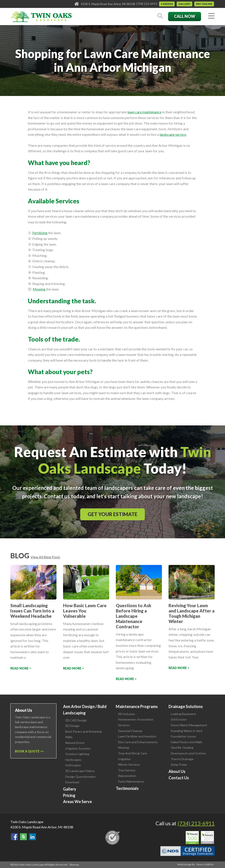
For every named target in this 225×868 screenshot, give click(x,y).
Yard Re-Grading (182, 748)
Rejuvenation (127, 776)
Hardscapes (73, 760)
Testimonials (127, 788)
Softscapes (73, 765)
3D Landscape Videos (80, 771)
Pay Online (204, 4)
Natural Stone (75, 743)
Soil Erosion (179, 719)
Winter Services (129, 764)
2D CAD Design (76, 720)
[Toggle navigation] (211, 16)
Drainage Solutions (186, 706)
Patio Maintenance (131, 781)
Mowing (39, 289)
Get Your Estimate (112, 514)
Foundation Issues (183, 736)
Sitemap (74, 865)
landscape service (173, 134)
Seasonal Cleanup (130, 731)
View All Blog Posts (45, 557)
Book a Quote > (28, 751)
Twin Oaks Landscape (27, 822)
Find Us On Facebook (15, 837)
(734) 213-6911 (147, 4)
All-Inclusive (126, 714)
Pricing (69, 795)
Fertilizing (40, 233)
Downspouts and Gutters (188, 753)
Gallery (184, 4)
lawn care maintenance (144, 112)
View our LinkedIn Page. (33, 837)
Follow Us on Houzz (24, 837)
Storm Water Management (189, 725)
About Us (177, 771)
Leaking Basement (183, 714)
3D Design (72, 726)
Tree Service (127, 770)
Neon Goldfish (205, 864)
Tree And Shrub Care (132, 753)
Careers (167, 4)
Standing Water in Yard (186, 731)
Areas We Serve (77, 802)
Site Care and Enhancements (138, 742)
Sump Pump (179, 764)
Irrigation (124, 759)
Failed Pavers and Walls (187, 742)
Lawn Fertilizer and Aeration (137, 736)
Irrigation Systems (78, 748)
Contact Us (179, 778)
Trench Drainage (182, 759)
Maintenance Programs (137, 706)
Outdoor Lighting (77, 754)
